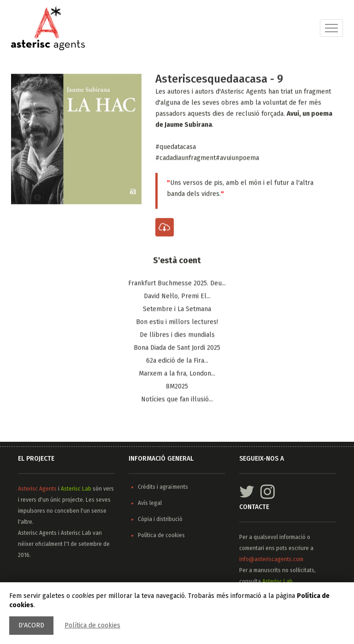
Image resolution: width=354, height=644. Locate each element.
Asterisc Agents (37, 489)
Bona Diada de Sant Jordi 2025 (177, 348)
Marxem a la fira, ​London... (177, 374)
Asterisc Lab (76, 489)
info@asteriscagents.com (271, 559)
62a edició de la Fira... (177, 361)
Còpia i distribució (160, 519)
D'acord (31, 625)
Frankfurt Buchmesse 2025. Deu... (177, 284)
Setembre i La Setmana (177, 309)
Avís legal (150, 503)
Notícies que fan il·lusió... (177, 400)
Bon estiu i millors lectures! (177, 322)
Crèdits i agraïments (163, 487)
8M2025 (177, 387)
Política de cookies (92, 625)
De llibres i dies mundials (177, 335)
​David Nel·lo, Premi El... (177, 296)
